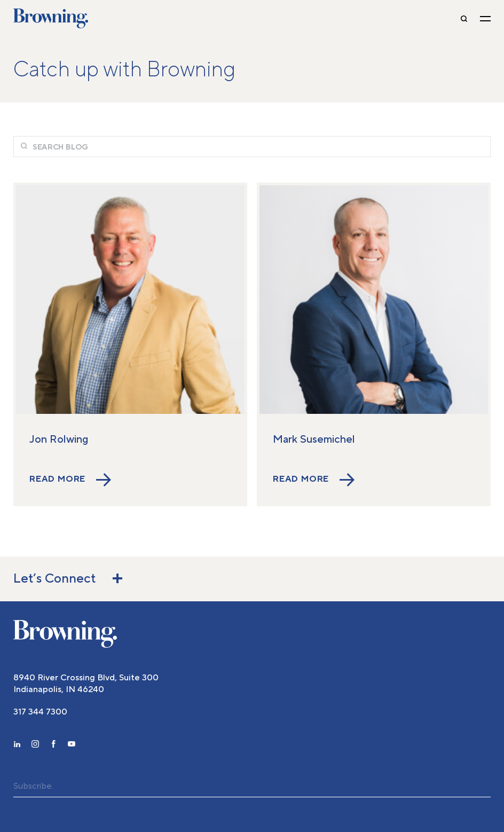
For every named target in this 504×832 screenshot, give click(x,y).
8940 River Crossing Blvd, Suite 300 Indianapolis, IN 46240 (86, 684)
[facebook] (53, 745)
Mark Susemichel (314, 439)
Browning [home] (51, 19)
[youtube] (72, 745)
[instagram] (35, 745)
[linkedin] (17, 745)
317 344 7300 (40, 712)
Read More (70, 480)
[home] (65, 634)
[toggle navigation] (485, 19)
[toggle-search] (464, 19)
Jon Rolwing (59, 439)
